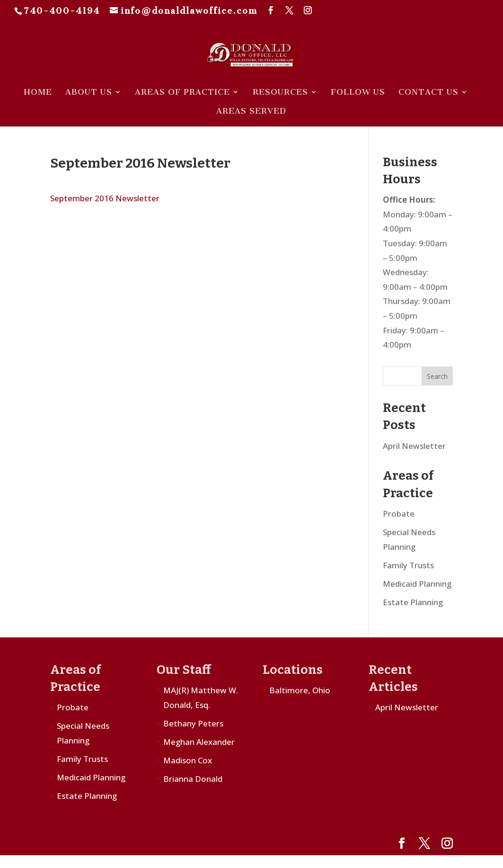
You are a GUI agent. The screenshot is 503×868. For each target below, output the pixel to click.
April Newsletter (414, 446)
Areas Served (251, 112)
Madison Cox (188, 760)
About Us (89, 93)
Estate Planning (413, 602)
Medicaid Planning (417, 584)
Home (38, 93)
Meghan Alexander (199, 742)
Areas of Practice (182, 93)
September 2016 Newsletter (105, 198)
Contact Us (428, 93)
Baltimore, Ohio (300, 690)
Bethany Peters (193, 723)
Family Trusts (408, 565)
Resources (280, 93)
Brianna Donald (193, 779)
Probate (399, 514)
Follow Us (358, 93)
